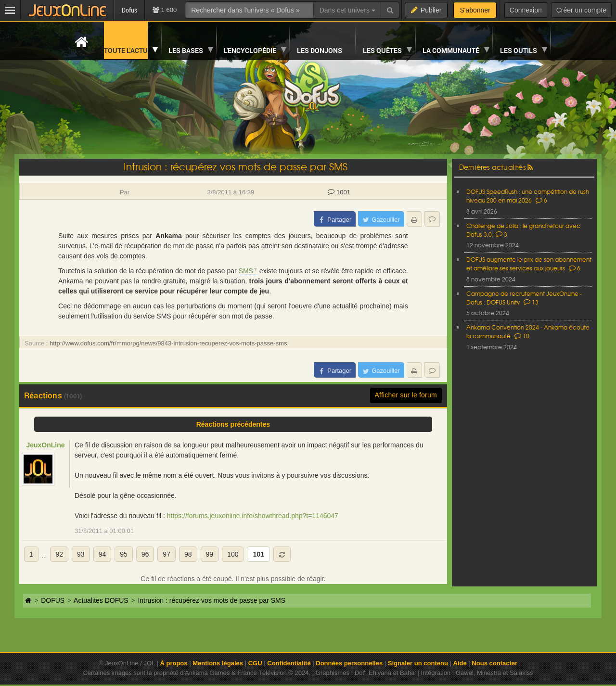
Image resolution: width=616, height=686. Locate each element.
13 (531, 302)
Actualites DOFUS (101, 600)
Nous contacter (494, 663)
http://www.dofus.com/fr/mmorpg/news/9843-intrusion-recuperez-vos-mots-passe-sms (168, 343)
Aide (460, 663)
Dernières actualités (492, 167)
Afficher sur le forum (406, 395)
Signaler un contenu (418, 663)
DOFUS (53, 600)
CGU (255, 663)
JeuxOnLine (45, 445)
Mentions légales (218, 663)
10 (522, 336)
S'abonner (475, 10)
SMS (246, 271)
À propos (173, 663)
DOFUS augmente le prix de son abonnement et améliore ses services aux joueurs (529, 264)
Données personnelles (349, 663)
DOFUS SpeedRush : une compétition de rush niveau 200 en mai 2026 (528, 196)
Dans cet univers (347, 10)
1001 (339, 192)
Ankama (168, 236)
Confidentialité (289, 663)
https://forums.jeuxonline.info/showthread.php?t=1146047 (253, 516)
